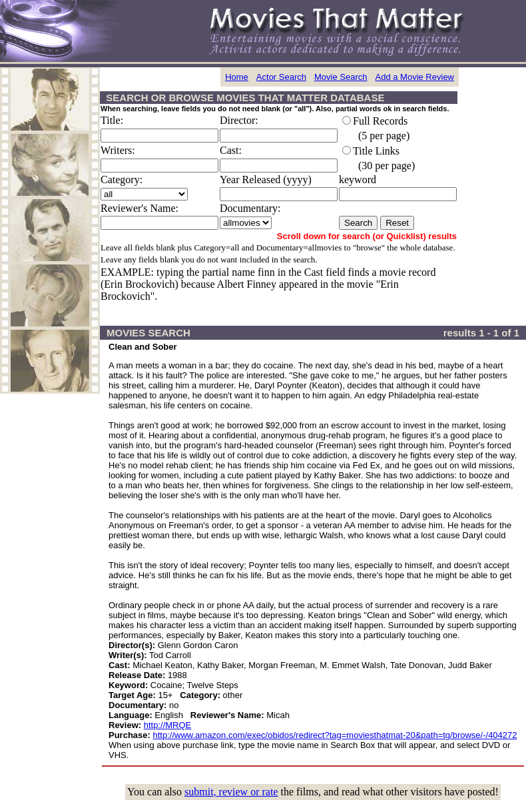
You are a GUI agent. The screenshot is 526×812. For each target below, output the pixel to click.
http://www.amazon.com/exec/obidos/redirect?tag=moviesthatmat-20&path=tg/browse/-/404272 (335, 735)
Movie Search (341, 77)
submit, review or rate (231, 792)
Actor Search (281, 77)
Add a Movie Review (415, 77)
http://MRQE (168, 725)
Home (237, 77)
